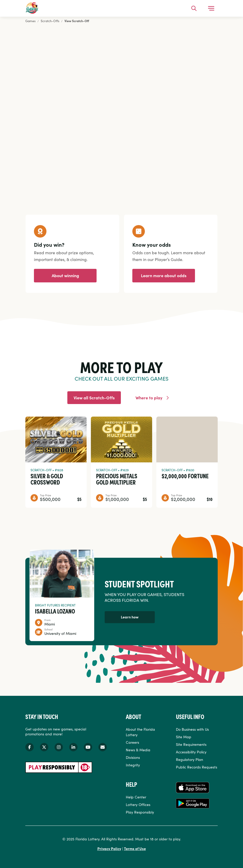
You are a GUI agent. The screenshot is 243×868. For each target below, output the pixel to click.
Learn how (130, 617)
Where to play (149, 398)
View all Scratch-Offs (94, 398)
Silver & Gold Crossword (47, 479)
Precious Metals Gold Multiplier (117, 479)
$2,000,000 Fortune (185, 476)
